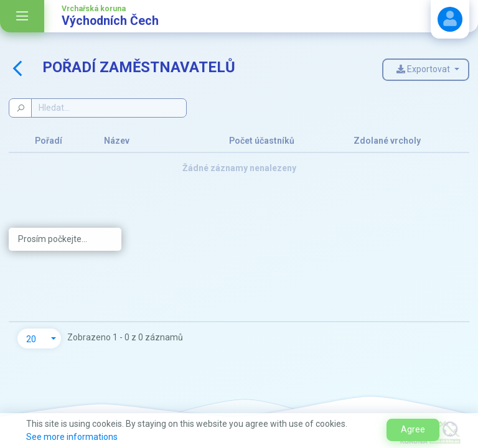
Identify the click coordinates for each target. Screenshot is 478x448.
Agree (413, 429)
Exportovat (424, 69)
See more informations (72, 437)
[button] (39, 338)
